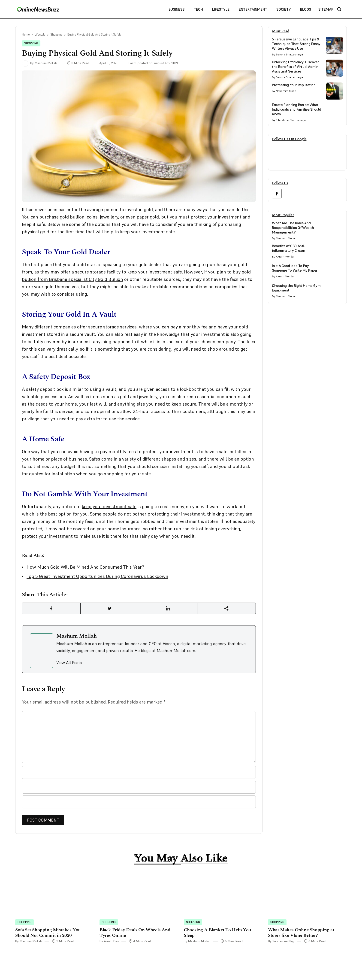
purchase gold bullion (62, 217)
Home (26, 35)
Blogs (306, 9)
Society (284, 9)
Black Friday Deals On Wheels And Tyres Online (135, 933)
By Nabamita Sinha (284, 91)
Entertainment (253, 9)
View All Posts (69, 663)
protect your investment (47, 536)
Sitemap (326, 9)
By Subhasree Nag (281, 941)
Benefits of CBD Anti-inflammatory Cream (289, 248)
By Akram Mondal (283, 256)
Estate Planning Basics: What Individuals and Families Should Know (297, 109)
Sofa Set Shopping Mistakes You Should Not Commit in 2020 (48, 933)
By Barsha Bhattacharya (287, 54)
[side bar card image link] (334, 45)
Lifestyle (221, 9)
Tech (198, 9)
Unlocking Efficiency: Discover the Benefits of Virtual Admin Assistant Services (295, 67)
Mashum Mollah (77, 636)
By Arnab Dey (109, 941)
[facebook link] (277, 194)
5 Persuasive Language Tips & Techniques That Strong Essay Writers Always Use (296, 44)
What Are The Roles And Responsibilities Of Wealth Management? (293, 228)
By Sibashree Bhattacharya (289, 120)
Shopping (56, 35)
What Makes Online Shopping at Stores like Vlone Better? (301, 933)
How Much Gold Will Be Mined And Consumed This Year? (85, 567)
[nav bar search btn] (341, 9)
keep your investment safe (109, 507)
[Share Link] (51, 608)
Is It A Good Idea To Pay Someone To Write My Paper (295, 268)
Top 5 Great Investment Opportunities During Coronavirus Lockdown (97, 576)
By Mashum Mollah (39, 63)
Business (176, 9)
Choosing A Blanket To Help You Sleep (217, 933)
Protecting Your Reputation (294, 85)
